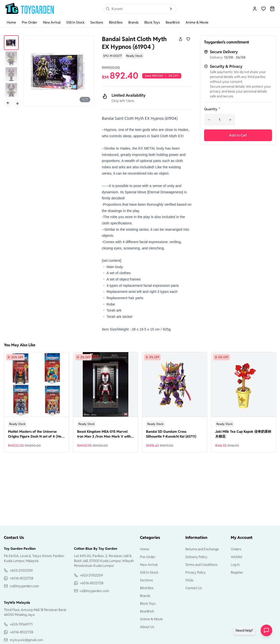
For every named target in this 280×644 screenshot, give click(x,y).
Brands (133, 22)
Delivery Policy (196, 557)
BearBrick (173, 22)
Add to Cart (238, 135)
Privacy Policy (196, 572)
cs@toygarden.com (24, 586)
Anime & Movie (197, 22)
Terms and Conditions (201, 565)
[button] (245, 630)
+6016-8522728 (21, 578)
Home (11, 22)
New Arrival (52, 22)
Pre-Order (29, 22)
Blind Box (116, 22)
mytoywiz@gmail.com (26, 640)
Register (237, 572)
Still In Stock (75, 22)
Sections (97, 22)
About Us (147, 627)
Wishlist (236, 557)
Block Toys (152, 22)
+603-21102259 (21, 570)
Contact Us (194, 588)
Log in (235, 565)
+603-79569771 (21, 624)
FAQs (189, 580)
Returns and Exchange (202, 549)
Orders (236, 549)
